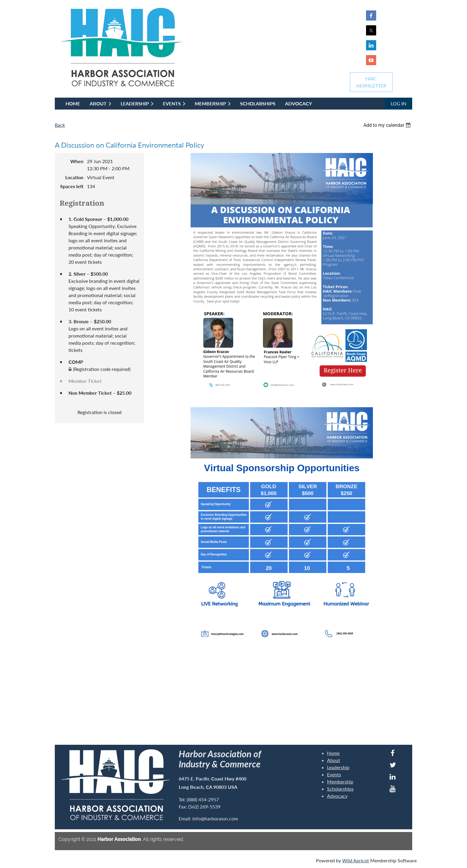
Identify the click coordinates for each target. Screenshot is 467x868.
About (334, 760)
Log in (398, 103)
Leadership (338, 767)
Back (60, 125)
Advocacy (337, 796)
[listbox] (388, 125)
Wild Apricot (356, 860)
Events (334, 774)
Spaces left (72, 186)
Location (74, 177)
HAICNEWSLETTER (371, 82)
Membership (340, 782)
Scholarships (340, 789)
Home (333, 753)
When (77, 161)
